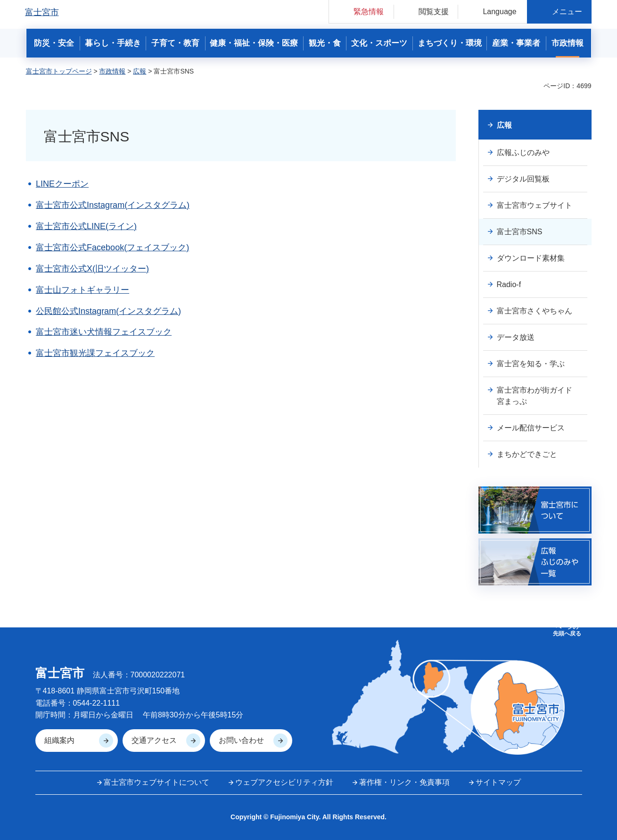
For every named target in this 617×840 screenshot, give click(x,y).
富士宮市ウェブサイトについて (156, 782)
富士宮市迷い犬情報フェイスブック (104, 332)
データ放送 (516, 337)
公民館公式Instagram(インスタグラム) (108, 311)
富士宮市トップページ (59, 71)
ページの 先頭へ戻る (567, 630)
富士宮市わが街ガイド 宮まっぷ (538, 396)
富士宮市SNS (520, 232)
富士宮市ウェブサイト (535, 205)
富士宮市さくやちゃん (535, 311)
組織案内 (59, 740)
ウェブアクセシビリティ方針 (284, 782)
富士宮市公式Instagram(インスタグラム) (113, 205)
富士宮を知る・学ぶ (531, 364)
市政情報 (112, 71)
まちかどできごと (527, 454)
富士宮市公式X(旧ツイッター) (92, 269)
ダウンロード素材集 (531, 258)
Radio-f (509, 284)
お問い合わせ (241, 740)
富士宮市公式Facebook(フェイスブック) (112, 247)
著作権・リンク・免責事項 (404, 782)
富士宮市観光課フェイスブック (95, 353)
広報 (140, 71)
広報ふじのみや (523, 152)
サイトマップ (498, 782)
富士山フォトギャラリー (82, 290)
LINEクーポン (62, 184)
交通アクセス (154, 740)
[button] (361, 12)
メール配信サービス (531, 428)
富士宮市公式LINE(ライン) (86, 226)
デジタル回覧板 (523, 179)
